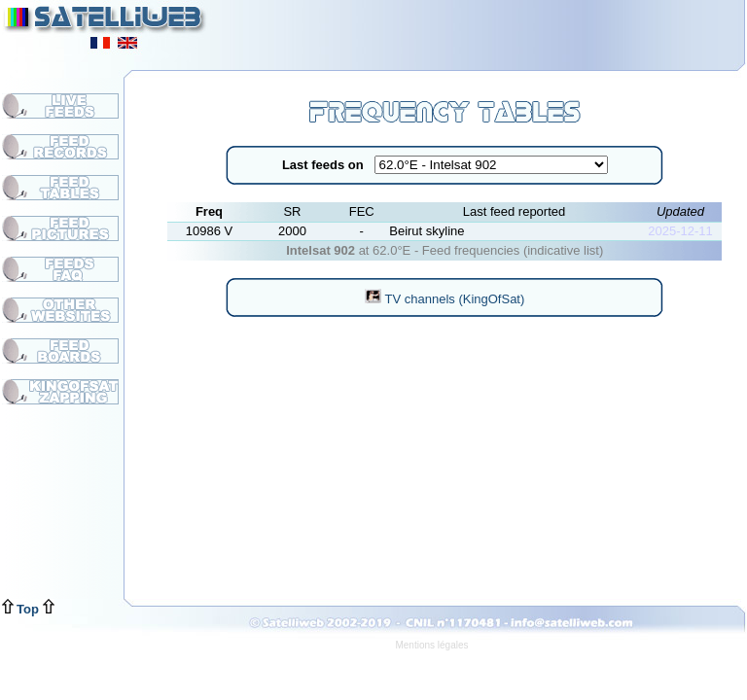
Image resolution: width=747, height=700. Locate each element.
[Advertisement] (506, 29)
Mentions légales (431, 645)
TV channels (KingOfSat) (445, 299)
